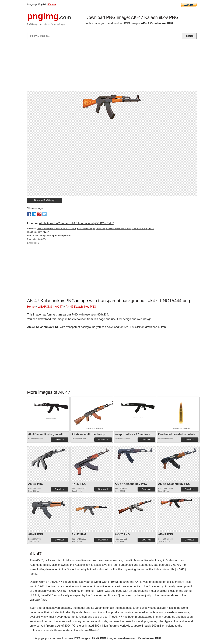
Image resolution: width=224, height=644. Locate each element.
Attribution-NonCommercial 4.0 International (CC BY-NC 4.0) (77, 223)
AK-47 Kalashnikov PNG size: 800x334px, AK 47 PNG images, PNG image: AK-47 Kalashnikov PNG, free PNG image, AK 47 (96, 228)
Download (60, 440)
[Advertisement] (112, 67)
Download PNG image (45, 200)
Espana (52, 4)
